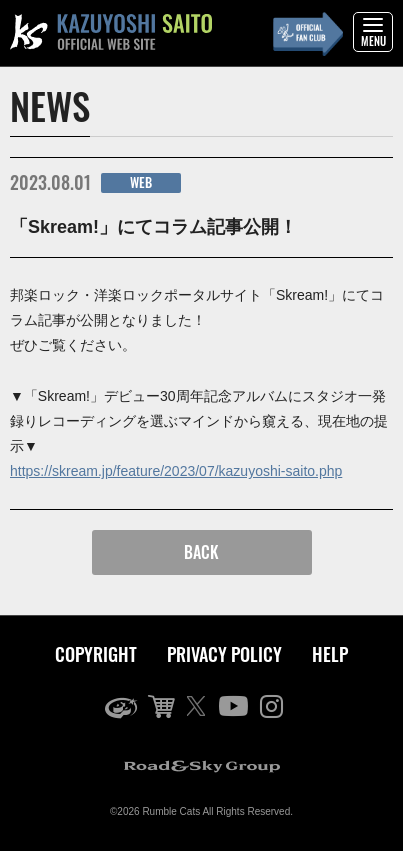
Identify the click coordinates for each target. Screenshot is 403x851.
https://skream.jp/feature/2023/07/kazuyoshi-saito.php (176, 471)
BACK (201, 552)
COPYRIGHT (96, 654)
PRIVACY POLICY (224, 654)
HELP (330, 654)
